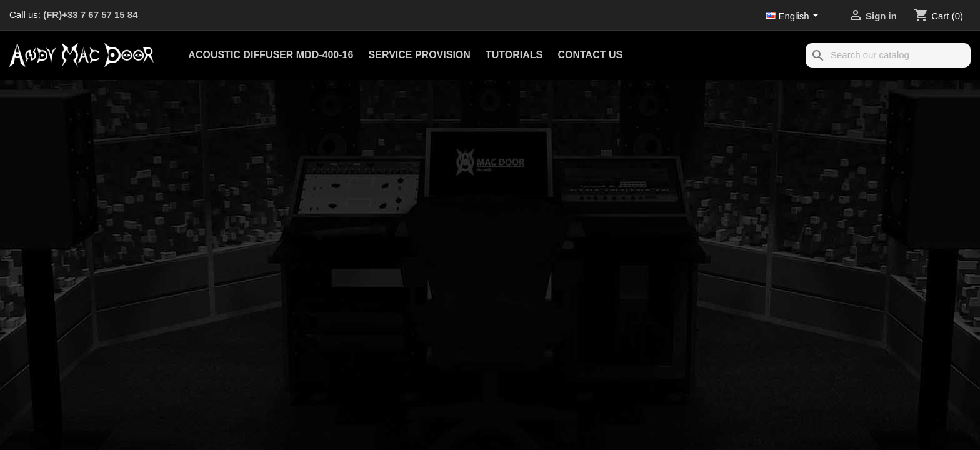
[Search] (888, 55)
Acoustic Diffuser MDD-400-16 (271, 55)
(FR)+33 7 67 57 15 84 (90, 15)
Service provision (420, 55)
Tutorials (514, 55)
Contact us (590, 55)
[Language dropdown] (794, 17)
